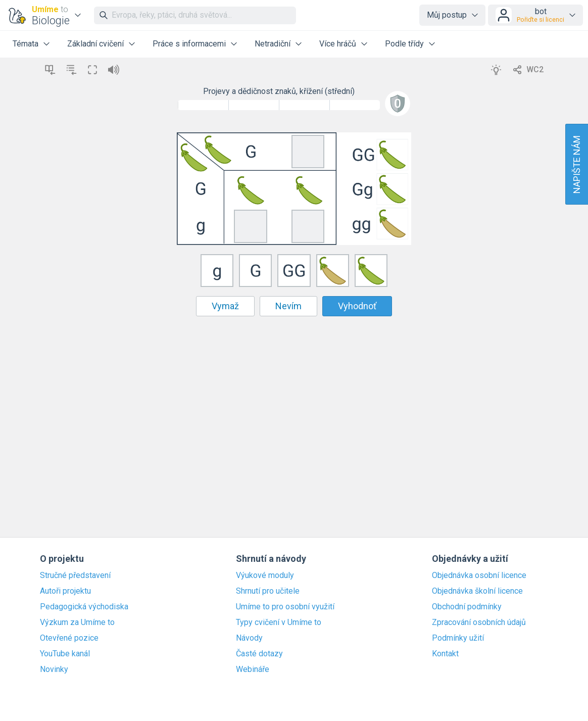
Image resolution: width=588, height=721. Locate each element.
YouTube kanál (65, 654)
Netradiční (273, 44)
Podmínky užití (458, 638)
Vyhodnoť (357, 306)
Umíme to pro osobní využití (285, 607)
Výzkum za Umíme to (77, 622)
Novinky (54, 669)
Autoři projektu (65, 591)
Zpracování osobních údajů (479, 622)
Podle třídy (404, 44)
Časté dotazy (259, 654)
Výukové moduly (265, 575)
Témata (26, 44)
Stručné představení (75, 575)
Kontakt (445, 654)
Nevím (288, 306)
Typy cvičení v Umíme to (279, 622)
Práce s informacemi (189, 44)
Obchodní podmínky (467, 607)
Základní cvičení (95, 44)
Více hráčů (338, 44)
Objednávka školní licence (477, 591)
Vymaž (225, 306)
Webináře (253, 669)
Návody (249, 638)
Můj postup (447, 15)
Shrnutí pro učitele (268, 591)
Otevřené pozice (69, 638)
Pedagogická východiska (84, 607)
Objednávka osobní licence (479, 575)
